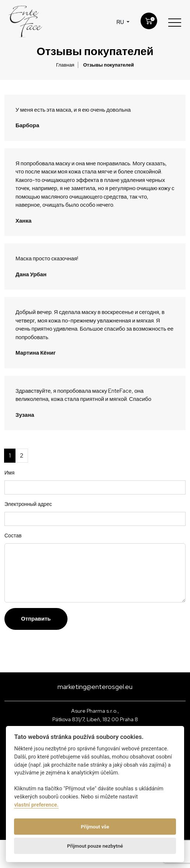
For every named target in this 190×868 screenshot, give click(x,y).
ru (121, 22)
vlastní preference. (36, 805)
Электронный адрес (28, 504)
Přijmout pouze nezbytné (95, 846)
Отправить (36, 619)
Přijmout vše (95, 827)
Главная (65, 65)
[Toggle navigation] (175, 22)
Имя (9, 473)
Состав (13, 536)
